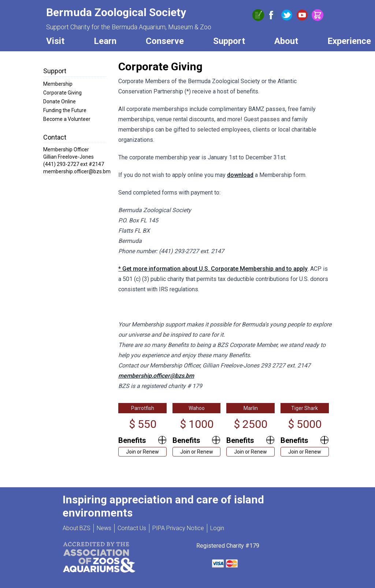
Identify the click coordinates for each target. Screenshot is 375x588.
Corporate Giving (62, 93)
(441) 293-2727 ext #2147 (74, 164)
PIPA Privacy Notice (178, 528)
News (104, 528)
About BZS (77, 528)
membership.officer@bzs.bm (156, 376)
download (240, 175)
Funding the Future (65, 110)
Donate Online (60, 101)
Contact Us (132, 528)
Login (217, 528)
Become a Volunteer (67, 119)
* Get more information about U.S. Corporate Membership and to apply (213, 269)
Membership (58, 84)
